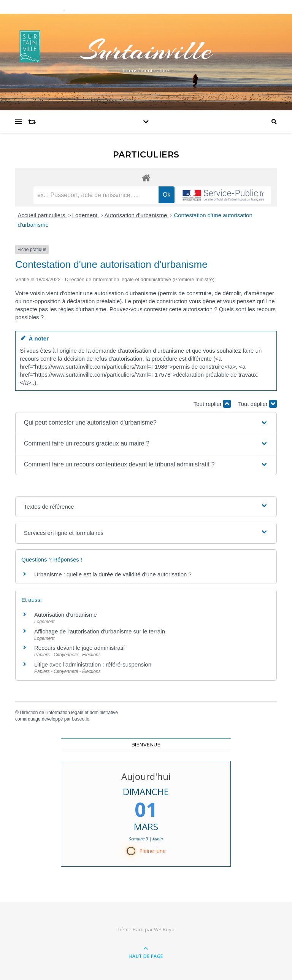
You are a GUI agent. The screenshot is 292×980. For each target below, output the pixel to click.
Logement (86, 215)
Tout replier (212, 404)
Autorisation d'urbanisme (137, 215)
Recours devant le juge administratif (79, 648)
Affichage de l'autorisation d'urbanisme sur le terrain (100, 631)
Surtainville (146, 50)
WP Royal (165, 929)
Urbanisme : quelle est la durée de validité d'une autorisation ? (113, 574)
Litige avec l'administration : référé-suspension (93, 664)
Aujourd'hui (146, 776)
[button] (146, 423)
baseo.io (80, 719)
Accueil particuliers (42, 215)
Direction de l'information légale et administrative (69, 713)
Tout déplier (257, 404)
